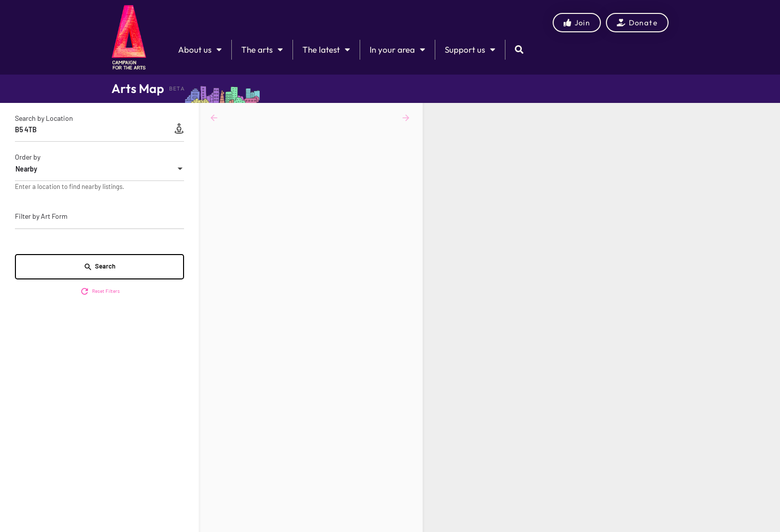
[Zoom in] (768, 115)
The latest (326, 49)
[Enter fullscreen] (768, 149)
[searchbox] (98, 217)
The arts (262, 49)
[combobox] (99, 169)
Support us (470, 49)
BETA (177, 89)
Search (99, 267)
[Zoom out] (768, 130)
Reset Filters (100, 291)
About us (200, 49)
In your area (397, 49)
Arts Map (138, 89)
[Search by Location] (99, 130)
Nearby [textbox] (26, 169)
